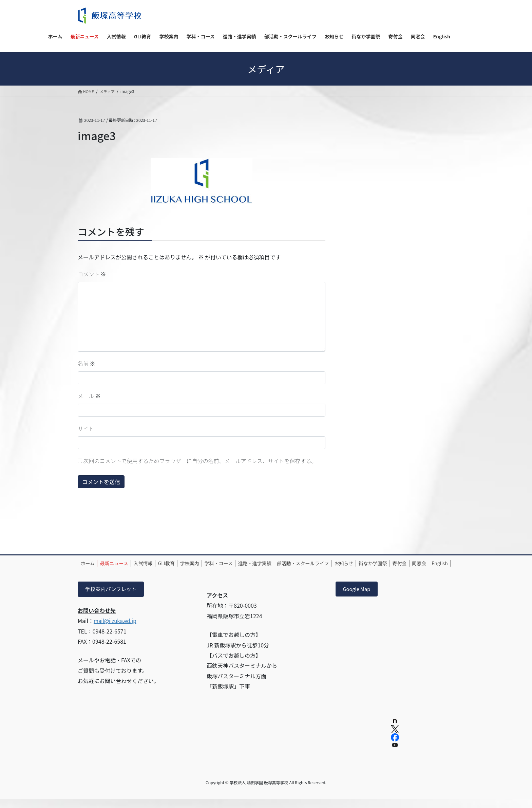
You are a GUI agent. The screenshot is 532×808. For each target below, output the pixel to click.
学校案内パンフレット (113, 598)
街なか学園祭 (415, 563)
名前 (87, 363)
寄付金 (90, 571)
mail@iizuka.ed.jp (116, 629)
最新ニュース (121, 563)
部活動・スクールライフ (337, 563)
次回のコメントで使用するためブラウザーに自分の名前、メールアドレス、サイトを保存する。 (200, 461)
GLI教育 (182, 563)
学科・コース (243, 563)
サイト (86, 428)
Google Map (358, 598)
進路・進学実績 (284, 563)
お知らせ (382, 563)
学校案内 (210, 563)
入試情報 (154, 563)
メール (89, 396)
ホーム (90, 563)
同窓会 (114, 571)
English (139, 571)
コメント (92, 274)
